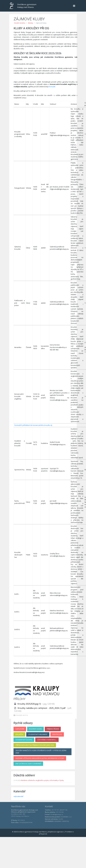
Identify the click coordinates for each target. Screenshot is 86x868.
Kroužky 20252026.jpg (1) (29, 704)
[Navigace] (74, 6)
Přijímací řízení (53, 729)
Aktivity (30, 23)
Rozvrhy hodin (35, 729)
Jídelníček (19, 734)
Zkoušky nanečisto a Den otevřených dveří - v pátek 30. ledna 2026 (41, 752)
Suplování (20, 729)
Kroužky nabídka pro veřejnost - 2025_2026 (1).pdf (42, 708)
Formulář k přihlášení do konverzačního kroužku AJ (33, 425)
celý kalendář (18, 796)
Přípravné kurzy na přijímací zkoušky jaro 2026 (35, 745)
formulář (52, 87)
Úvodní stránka (20, 23)
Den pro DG (57, 734)
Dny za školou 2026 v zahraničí (28, 764)
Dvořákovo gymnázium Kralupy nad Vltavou (23, 6)
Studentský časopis (24, 740)
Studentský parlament (38, 734)
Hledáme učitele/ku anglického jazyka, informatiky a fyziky (40, 758)
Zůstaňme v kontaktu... (47, 740)
